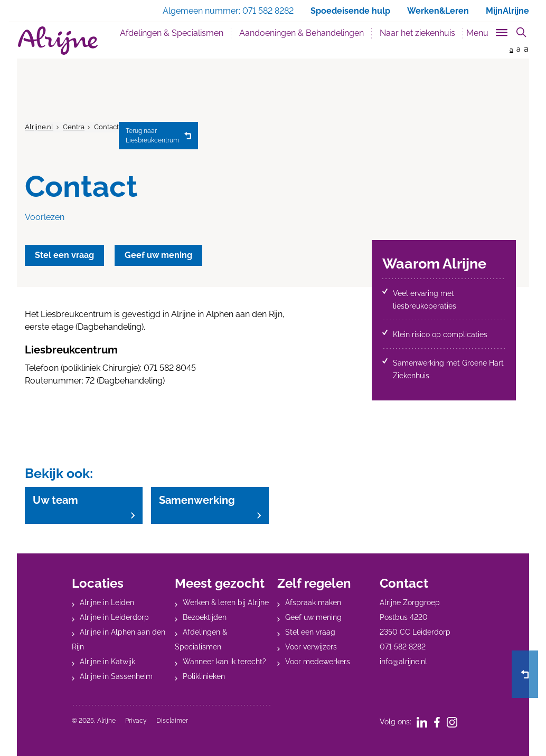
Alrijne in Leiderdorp (114, 617)
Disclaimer (172, 721)
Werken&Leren (438, 11)
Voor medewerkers (318, 662)
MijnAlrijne (507, 11)
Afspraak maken (313, 602)
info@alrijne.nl (403, 662)
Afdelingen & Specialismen (172, 33)
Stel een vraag (310, 632)
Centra (74, 127)
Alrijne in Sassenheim (116, 676)
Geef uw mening (313, 617)
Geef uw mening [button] (160, 255)
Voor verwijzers (311, 647)
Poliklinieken (204, 676)
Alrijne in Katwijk (107, 662)
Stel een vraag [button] (65, 255)
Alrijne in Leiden (107, 602)
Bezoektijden (205, 617)
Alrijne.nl (39, 127)
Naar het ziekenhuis (417, 33)
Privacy (136, 721)
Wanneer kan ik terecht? (224, 662)
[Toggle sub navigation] (488, 31)
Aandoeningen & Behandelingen (302, 33)
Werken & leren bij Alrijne (226, 602)
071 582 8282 (403, 647)
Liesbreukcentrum (152, 135)
